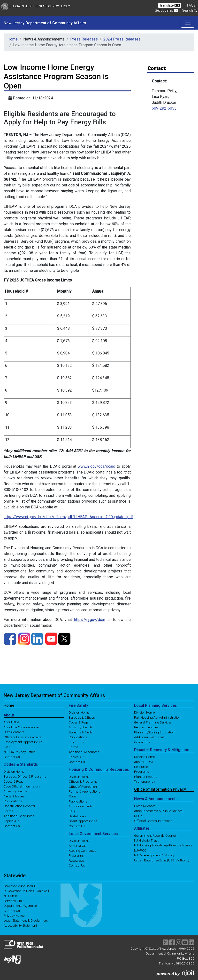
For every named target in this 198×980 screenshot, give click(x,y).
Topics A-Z (11, 821)
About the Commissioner (21, 727)
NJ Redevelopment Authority (154, 855)
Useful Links (77, 816)
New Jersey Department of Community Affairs (45, 23)
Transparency (145, 781)
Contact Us (12, 757)
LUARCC (140, 850)
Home (13, 39)
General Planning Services (153, 722)
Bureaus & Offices (82, 717)
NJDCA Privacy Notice (19, 752)
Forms (8, 811)
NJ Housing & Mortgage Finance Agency (163, 845)
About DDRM (143, 762)
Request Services (146, 727)
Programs (76, 855)
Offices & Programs (83, 781)
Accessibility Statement (20, 925)
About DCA (11, 722)
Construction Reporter (19, 806)
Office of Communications (153, 821)
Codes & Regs (14, 781)
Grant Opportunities (83, 821)
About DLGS (77, 845)
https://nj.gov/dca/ (90, 620)
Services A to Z (14, 900)
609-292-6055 (164, 108)
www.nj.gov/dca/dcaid (96, 466)
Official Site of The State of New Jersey (35, 6)
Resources (76, 860)
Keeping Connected (83, 851)
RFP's (138, 816)
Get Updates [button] (166, 10)
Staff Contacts (14, 732)
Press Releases (84, 39)
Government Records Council (155, 835)
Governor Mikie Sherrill (20, 886)
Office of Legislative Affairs (23, 737)
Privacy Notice (14, 916)
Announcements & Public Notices (158, 811)
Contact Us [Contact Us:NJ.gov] (12, 910)
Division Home (14, 771)
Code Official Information (22, 786)
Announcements (81, 806)
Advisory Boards (15, 791)
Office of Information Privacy (160, 789)
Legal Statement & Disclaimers (26, 920)
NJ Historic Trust (146, 840)
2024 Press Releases (122, 39)
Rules (73, 796)
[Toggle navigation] (188, 23)
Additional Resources (19, 816)
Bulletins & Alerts (81, 732)
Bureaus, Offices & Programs (25, 776)
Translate (170, 5)
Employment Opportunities (23, 742)
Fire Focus (76, 742)
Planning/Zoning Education (154, 732)
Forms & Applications (84, 791)
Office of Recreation (83, 786)
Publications (13, 801)
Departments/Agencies (20, 906)
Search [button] (190, 10)
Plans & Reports (146, 776)
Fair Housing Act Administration (157, 717)
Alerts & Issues (14, 796)
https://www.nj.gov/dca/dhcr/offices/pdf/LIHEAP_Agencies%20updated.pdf (68, 517)
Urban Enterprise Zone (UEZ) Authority (162, 860)
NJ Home (10, 896)
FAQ (7, 747)
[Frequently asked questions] (191, 5)
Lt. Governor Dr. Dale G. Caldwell (26, 891)
